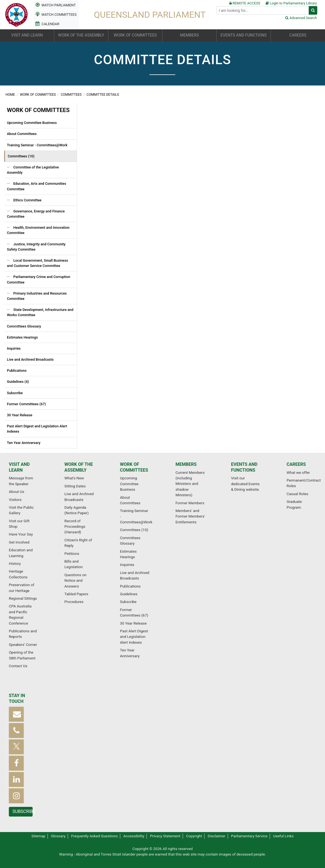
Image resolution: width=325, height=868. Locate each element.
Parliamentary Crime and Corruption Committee (39, 279)
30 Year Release (20, 415)
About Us (16, 492)
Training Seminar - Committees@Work (37, 145)
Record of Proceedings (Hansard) (75, 527)
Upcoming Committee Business (32, 123)
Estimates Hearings (22, 337)
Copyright (194, 836)
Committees (72, 95)
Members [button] (190, 35)
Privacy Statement (165, 836)
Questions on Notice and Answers (75, 580)
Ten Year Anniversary (24, 443)
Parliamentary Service (249, 836)
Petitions (72, 553)
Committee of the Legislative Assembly (33, 170)
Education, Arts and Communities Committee (36, 186)
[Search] (263, 10)
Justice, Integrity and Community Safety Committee (36, 247)
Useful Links (283, 836)
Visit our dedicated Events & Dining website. (245, 484)
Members (186, 464)
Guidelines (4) (18, 382)
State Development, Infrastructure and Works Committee (40, 312)
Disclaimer (217, 836)
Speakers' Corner (23, 644)
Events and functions (244, 467)
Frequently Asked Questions (94, 836)
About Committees (22, 134)
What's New (74, 478)
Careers (296, 464)
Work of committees (38, 95)
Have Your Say (21, 534)
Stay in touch (17, 698)
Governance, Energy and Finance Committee (36, 214)
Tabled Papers (76, 594)
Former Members (190, 503)
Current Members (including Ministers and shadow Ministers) (190, 484)
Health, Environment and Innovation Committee (38, 230)
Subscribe (15, 393)
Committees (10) (21, 156)
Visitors (15, 500)
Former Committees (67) (26, 404)
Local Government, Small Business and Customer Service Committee (37, 263)
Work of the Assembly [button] (81, 35)
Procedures (74, 602)
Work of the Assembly (79, 467)
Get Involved (19, 542)
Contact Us (18, 666)
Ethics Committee (27, 200)
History (15, 563)
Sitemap (38, 836)
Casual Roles (297, 494)
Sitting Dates (75, 486)
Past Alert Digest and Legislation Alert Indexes (37, 429)
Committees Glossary (24, 326)
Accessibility (134, 836)
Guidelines (129, 594)
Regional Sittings (23, 598)
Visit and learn (19, 467)
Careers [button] (298, 35)
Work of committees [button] (135, 35)
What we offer (298, 472)
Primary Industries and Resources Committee (37, 296)
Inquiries (14, 348)
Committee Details (103, 95)
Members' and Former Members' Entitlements (190, 516)
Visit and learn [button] (27, 35)
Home (11, 95)
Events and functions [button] (244, 35)
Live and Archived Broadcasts (30, 359)
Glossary (58, 836)
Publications (17, 371)
